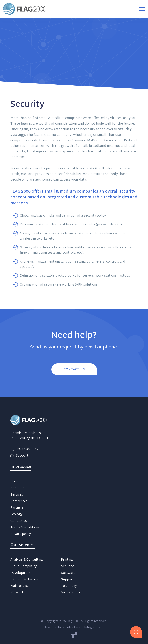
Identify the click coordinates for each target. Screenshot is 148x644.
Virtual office (71, 593)
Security (67, 567)
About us (17, 488)
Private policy (21, 534)
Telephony (69, 586)
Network (17, 593)
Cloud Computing (24, 567)
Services (17, 495)
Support (67, 580)
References (19, 502)
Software (68, 573)
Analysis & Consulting (27, 560)
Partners (17, 508)
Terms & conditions (25, 528)
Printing (67, 560)
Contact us (19, 521)
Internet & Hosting (25, 580)
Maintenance (20, 586)
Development (21, 573)
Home (15, 482)
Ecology (16, 515)
